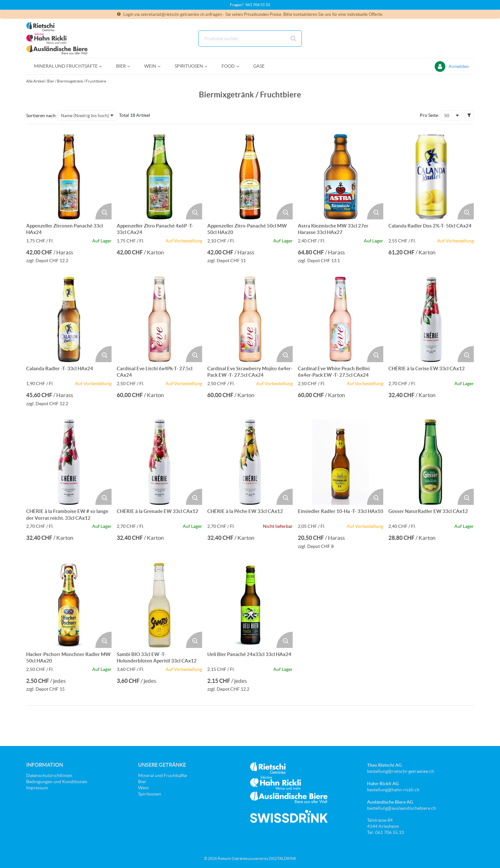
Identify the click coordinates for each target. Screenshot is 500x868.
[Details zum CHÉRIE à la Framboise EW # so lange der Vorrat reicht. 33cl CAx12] (69, 462)
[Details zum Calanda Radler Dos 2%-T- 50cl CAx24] (431, 177)
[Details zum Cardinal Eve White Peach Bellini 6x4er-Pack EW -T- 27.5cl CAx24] (341, 319)
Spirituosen (150, 794)
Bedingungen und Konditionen (57, 782)
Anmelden (459, 66)
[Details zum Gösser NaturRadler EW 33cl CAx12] (431, 462)
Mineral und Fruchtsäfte (163, 775)
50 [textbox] (447, 116)
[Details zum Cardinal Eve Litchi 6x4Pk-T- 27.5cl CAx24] (159, 319)
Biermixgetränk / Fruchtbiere (82, 81)
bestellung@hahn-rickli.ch (393, 790)
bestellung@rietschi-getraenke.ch (401, 771)
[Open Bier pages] (131, 66)
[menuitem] (67, 66)
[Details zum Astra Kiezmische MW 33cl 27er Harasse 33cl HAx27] (341, 177)
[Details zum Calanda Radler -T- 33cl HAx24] (69, 319)
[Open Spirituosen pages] (208, 66)
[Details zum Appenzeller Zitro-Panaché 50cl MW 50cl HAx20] (250, 177)
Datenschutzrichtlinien (49, 775)
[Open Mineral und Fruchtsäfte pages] (103, 66)
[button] (469, 115)
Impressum (37, 788)
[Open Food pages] (240, 66)
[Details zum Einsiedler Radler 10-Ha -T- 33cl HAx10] (341, 462)
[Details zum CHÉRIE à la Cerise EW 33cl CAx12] (431, 319)
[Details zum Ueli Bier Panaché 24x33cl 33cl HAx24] (250, 605)
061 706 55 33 (258, 5)
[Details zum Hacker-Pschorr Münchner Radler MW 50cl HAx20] (69, 605)
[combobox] (250, 39)
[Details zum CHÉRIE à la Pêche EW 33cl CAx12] (250, 462)
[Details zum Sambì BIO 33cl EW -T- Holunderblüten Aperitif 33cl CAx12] (159, 605)
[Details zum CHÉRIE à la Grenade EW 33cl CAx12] (159, 462)
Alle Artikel (35, 81)
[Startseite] (57, 38)
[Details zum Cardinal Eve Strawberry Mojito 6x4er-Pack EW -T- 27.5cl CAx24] (250, 319)
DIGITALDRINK (283, 858)
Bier (51, 81)
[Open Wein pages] (162, 66)
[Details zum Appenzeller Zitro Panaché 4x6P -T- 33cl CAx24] (159, 177)
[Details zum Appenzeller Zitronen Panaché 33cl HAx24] (69, 177)
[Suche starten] (294, 39)
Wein (143, 788)
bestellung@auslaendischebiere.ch (402, 808)
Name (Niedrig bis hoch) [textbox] (85, 116)
